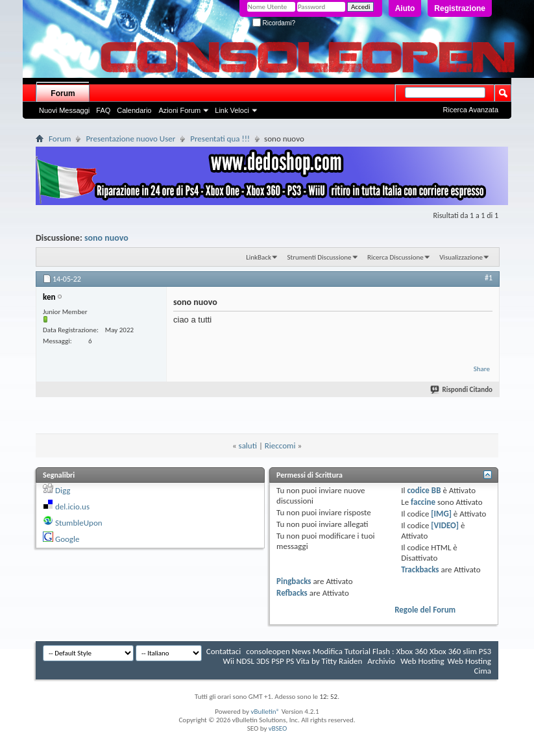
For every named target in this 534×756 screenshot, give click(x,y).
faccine (423, 502)
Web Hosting (422, 661)
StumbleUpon (79, 523)
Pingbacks (294, 581)
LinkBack (259, 257)
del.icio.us (72, 506)
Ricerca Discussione (395, 257)
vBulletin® (265, 712)
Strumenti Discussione (319, 257)
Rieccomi (280, 445)
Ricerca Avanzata (471, 110)
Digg (63, 490)
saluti (248, 445)
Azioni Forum (179, 110)
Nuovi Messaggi (64, 110)
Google (67, 539)
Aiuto (405, 8)
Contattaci (224, 651)
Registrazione (460, 8)
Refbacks (292, 593)
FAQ (103, 110)
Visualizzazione (461, 257)
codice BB (424, 490)
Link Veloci (232, 110)
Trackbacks (420, 569)
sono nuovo (106, 238)
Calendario (134, 110)
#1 (489, 278)
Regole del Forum (425, 610)
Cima (482, 671)
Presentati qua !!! (220, 139)
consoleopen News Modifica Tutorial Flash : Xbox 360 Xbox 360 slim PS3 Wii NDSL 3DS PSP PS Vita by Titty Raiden (357, 656)
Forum (63, 93)
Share (482, 369)
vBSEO (278, 728)
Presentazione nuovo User (130, 139)
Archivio (381, 661)
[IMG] (441, 514)
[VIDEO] (445, 525)
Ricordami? (274, 23)
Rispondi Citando (462, 390)
